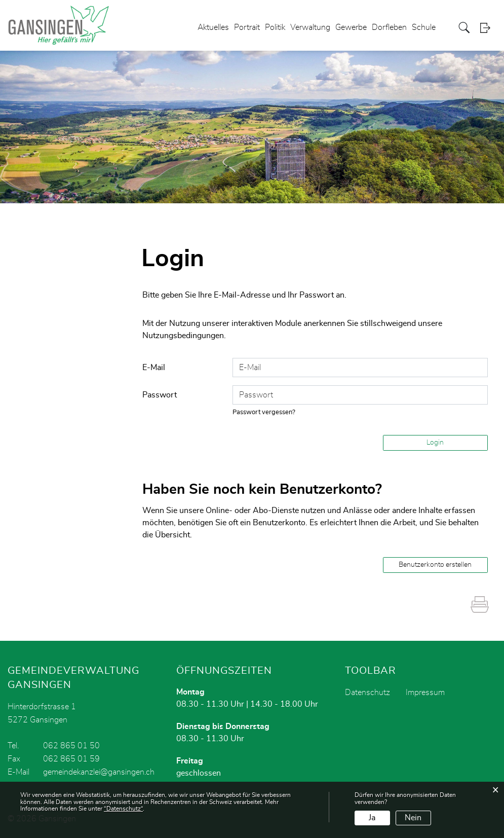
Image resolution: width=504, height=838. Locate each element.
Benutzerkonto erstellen (435, 565)
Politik (275, 27)
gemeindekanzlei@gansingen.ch (99, 772)
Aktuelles (213, 27)
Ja (372, 818)
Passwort (160, 395)
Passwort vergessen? (264, 412)
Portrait (247, 27)
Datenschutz (367, 693)
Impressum (425, 693)
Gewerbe (351, 27)
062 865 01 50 (71, 746)
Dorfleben (389, 27)
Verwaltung (310, 27)
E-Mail (154, 368)
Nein (413, 818)
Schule (424, 27)
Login (488, 28)
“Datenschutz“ (123, 809)
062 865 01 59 (71, 759)
